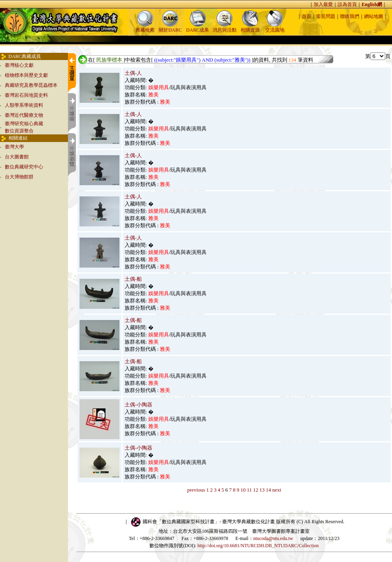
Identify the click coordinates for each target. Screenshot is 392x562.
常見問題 (326, 16)
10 (243, 490)
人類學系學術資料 (24, 105)
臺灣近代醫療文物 (24, 115)
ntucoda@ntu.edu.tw (273, 538)
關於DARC (170, 27)
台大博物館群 (19, 177)
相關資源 (250, 27)
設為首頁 (347, 4)
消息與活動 (225, 27)
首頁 (306, 16)
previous (196, 490)
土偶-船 (133, 279)
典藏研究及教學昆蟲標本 (31, 85)
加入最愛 (323, 4)
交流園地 (275, 27)
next (277, 490)
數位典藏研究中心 (24, 167)
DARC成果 (198, 27)
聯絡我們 (350, 16)
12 (256, 490)
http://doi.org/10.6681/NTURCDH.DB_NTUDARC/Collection (258, 546)
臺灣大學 (14, 147)
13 (262, 490)
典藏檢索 (145, 27)
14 (268, 490)
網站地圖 (374, 16)
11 (250, 490)
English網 (372, 4)
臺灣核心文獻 (19, 65)
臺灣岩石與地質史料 (26, 95)
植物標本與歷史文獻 (26, 75)
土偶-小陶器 (138, 405)
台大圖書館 (17, 157)
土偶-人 (133, 73)
